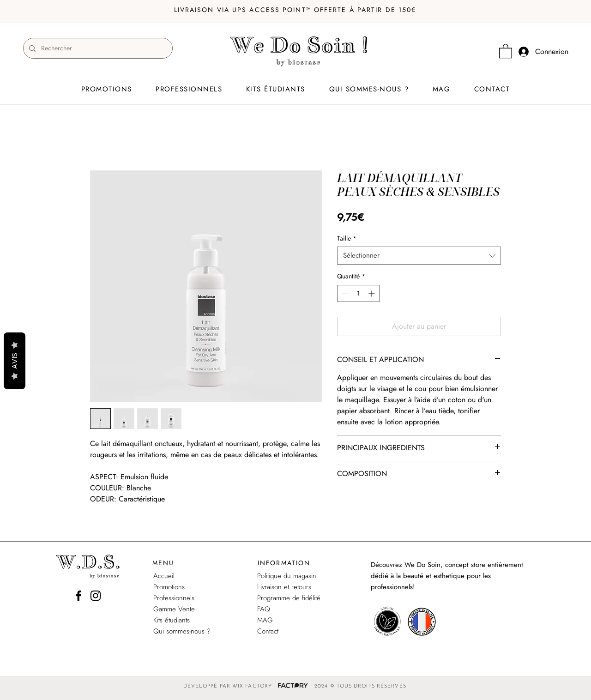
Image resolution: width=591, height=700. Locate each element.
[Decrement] (344, 293)
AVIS (15, 361)
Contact (268, 631)
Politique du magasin (287, 576)
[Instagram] (96, 596)
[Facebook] (78, 596)
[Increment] (372, 293)
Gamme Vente (174, 609)
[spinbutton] (358, 293)
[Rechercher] (97, 48)
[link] (506, 51)
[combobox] (419, 256)
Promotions (169, 587)
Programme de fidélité (289, 598)
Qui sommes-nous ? (182, 631)
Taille (347, 238)
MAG (265, 620)
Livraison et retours (284, 587)
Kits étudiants (172, 620)
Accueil (164, 576)
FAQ (264, 609)
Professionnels (174, 598)
